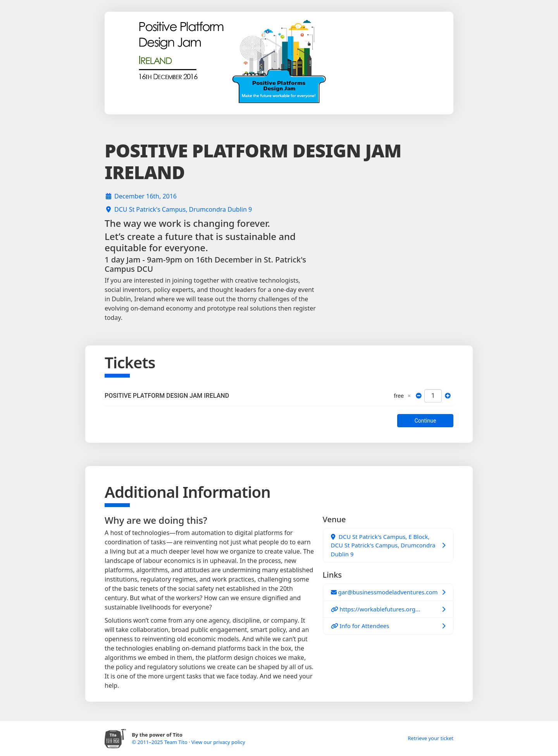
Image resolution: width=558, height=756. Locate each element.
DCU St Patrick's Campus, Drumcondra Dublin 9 (183, 209)
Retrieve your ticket (431, 738)
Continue (425, 421)
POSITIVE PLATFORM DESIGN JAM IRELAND (167, 396)
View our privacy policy (218, 742)
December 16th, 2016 (146, 196)
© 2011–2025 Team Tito (160, 742)
